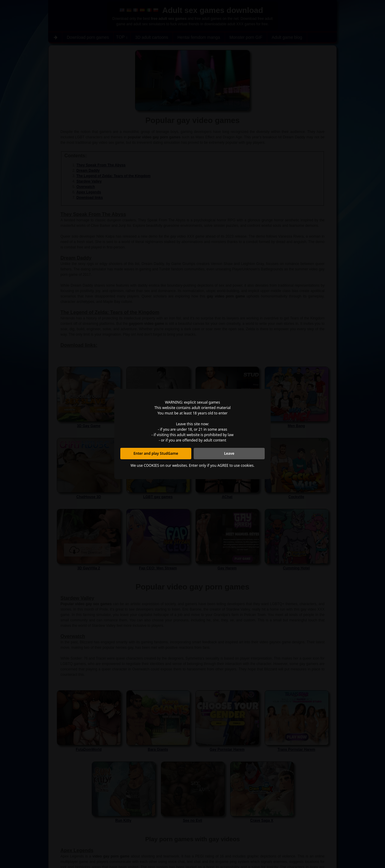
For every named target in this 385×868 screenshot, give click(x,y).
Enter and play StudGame (156, 453)
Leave (229, 453)
